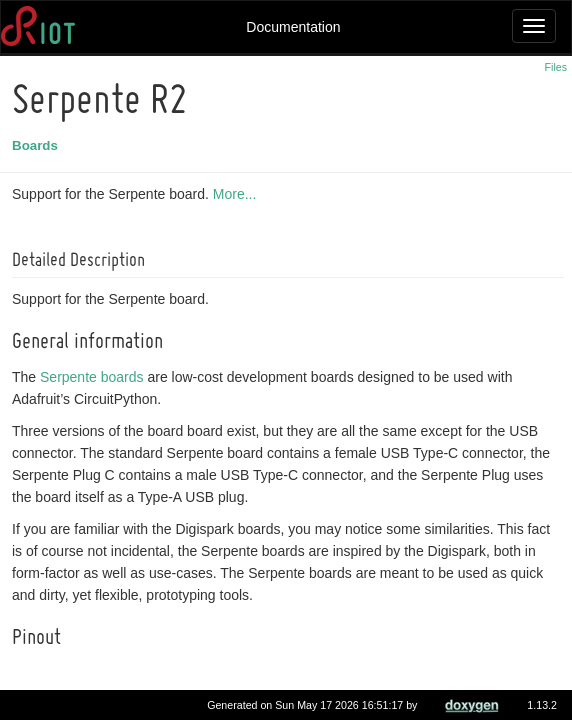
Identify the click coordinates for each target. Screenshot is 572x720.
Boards (38, 145)
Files (556, 67)
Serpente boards (95, 377)
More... (238, 194)
